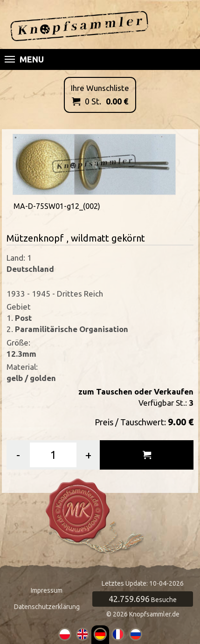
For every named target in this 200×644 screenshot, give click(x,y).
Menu (24, 59)
